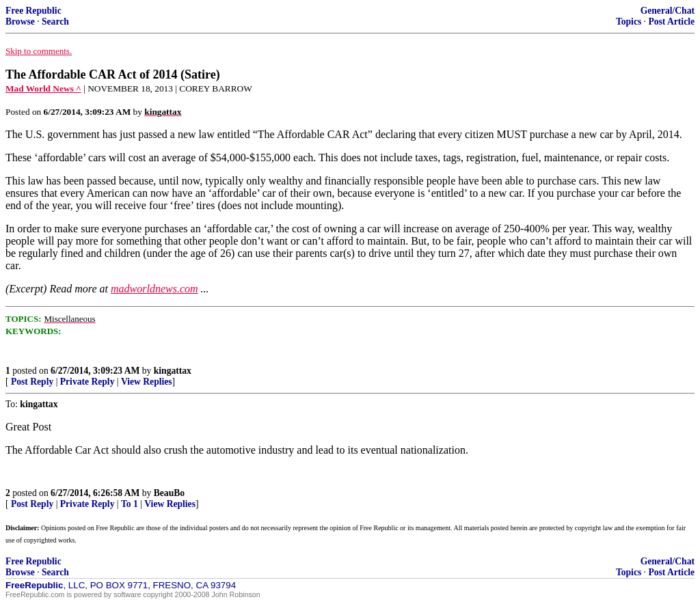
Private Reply (87, 382)
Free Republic (33, 11)
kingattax (173, 371)
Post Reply (32, 382)
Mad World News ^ (43, 88)
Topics (629, 22)
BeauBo (169, 493)
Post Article (671, 22)
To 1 (130, 504)
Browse (20, 22)
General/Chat (668, 11)
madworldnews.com (154, 289)
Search (55, 22)
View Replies (147, 382)
